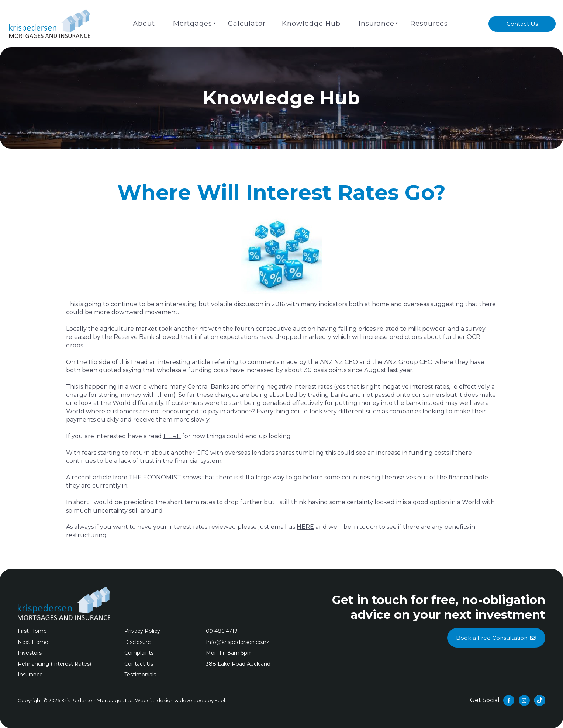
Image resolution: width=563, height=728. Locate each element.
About (144, 24)
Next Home (33, 642)
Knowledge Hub (311, 24)
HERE (172, 436)
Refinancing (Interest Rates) (54, 664)
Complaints (139, 653)
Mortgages (193, 24)
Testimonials (140, 675)
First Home (32, 631)
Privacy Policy (142, 631)
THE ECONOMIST (155, 477)
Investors (30, 653)
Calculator (247, 24)
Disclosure (138, 642)
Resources (429, 24)
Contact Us (522, 20)
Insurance (377, 24)
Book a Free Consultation (496, 632)
